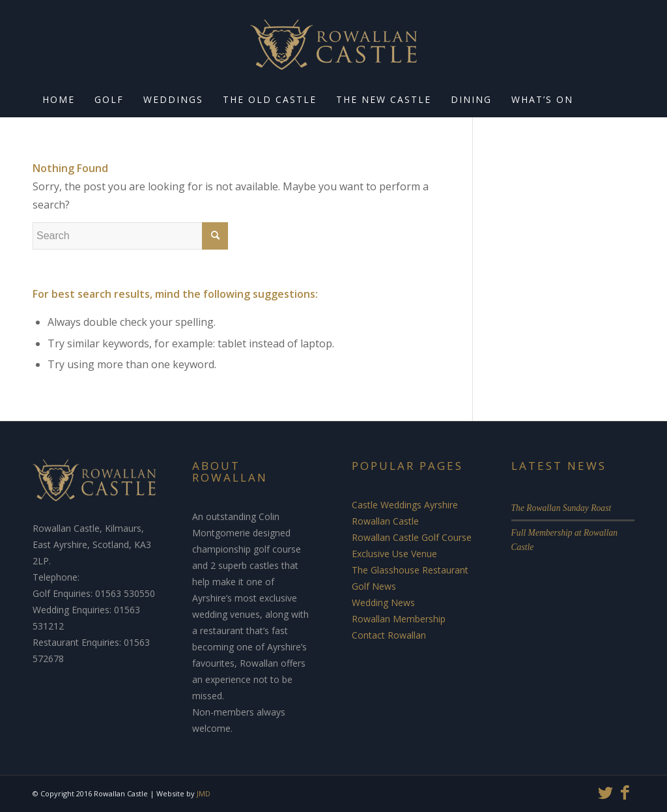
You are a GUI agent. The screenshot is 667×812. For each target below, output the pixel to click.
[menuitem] (59, 101)
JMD (204, 793)
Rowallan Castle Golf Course (412, 537)
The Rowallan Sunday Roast (561, 508)
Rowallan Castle (385, 521)
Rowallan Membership (399, 619)
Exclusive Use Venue (394, 554)
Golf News (374, 586)
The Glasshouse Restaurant (410, 570)
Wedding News (383, 602)
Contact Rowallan (389, 635)
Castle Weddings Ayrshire (405, 505)
